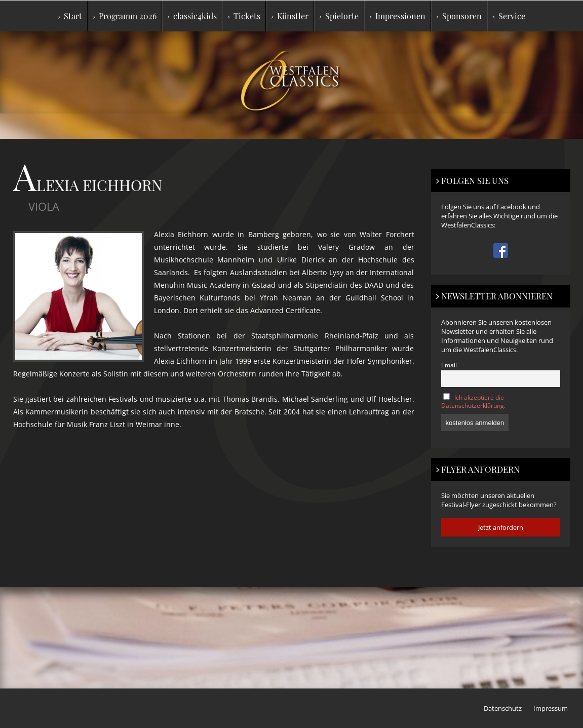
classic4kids (192, 16)
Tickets (244, 16)
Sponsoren (459, 16)
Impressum (551, 708)
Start (70, 16)
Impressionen (398, 16)
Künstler (290, 16)
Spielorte (339, 16)
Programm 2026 (125, 16)
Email (449, 365)
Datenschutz (503, 708)
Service (509, 16)
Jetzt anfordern (501, 527)
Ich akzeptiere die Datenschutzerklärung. (473, 401)
